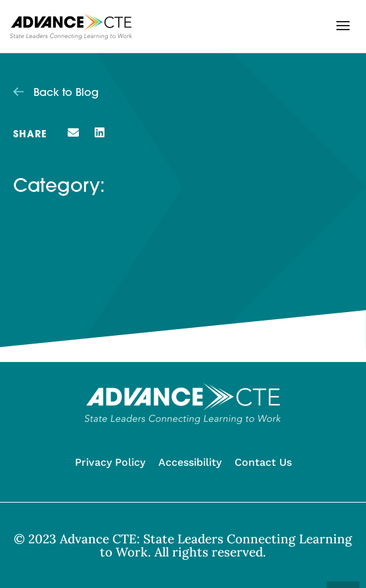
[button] (343, 26)
